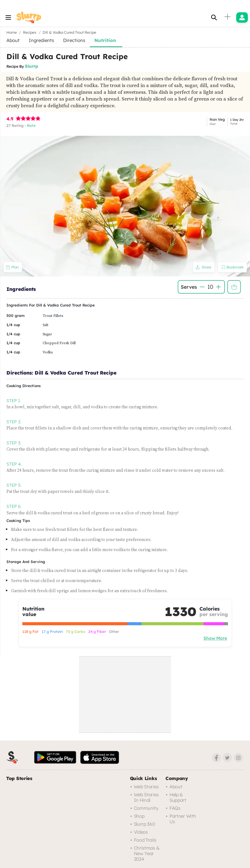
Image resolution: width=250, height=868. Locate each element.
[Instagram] (238, 758)
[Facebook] (216, 758)
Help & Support (178, 797)
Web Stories (146, 787)
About (176, 787)
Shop (139, 816)
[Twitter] (227, 758)
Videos (141, 832)
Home (12, 32)
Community (146, 808)
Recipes (30, 32)
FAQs (175, 808)
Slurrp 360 (144, 824)
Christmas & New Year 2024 (147, 853)
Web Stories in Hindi (146, 797)
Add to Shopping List (234, 287)
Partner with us (183, 819)
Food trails (145, 840)
